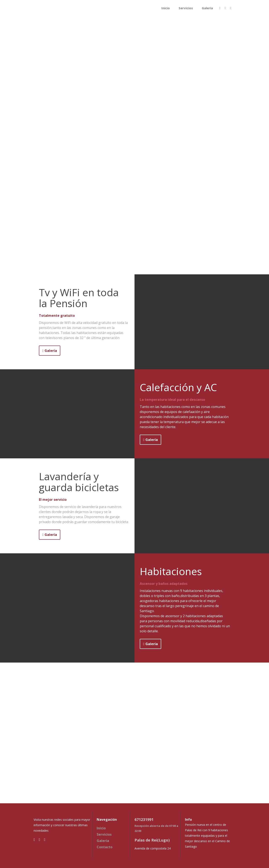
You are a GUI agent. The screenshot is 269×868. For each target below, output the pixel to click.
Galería (207, 8)
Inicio (166, 8)
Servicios (186, 8)
